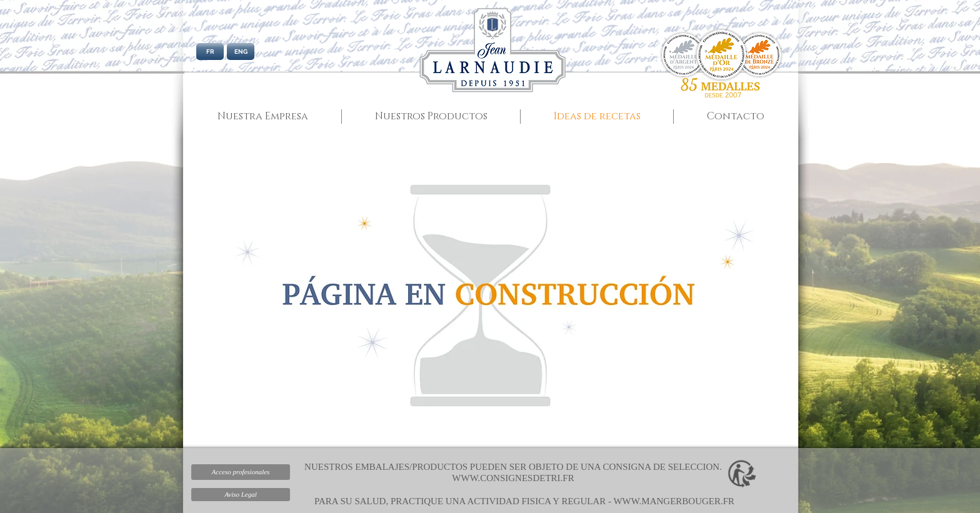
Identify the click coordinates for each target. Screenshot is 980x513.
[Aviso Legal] (241, 495)
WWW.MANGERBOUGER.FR (674, 501)
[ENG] (241, 52)
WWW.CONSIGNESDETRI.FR (513, 478)
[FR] (210, 52)
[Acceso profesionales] (241, 472)
